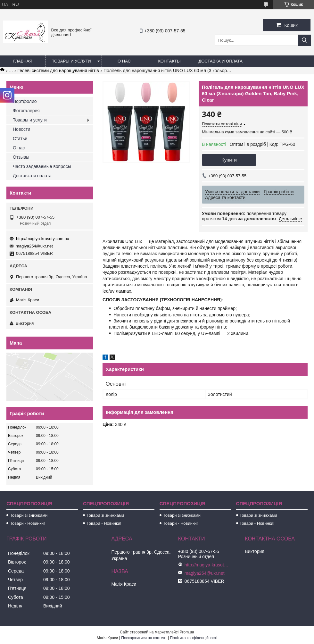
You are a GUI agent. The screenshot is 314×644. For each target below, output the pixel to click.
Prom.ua (187, 632)
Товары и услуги (71, 61)
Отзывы (21, 157)
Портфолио (25, 101)
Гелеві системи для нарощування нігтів (58, 71)
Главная (23, 61)
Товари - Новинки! (27, 523)
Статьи (20, 138)
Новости (21, 129)
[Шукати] (304, 40)
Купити (229, 160)
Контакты (169, 61)
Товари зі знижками (29, 515)
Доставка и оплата (221, 61)
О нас (124, 61)
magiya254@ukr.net (34, 246)
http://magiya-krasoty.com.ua (43, 239)
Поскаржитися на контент (144, 638)
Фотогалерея (26, 111)
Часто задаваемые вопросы (42, 166)
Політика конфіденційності (194, 638)
